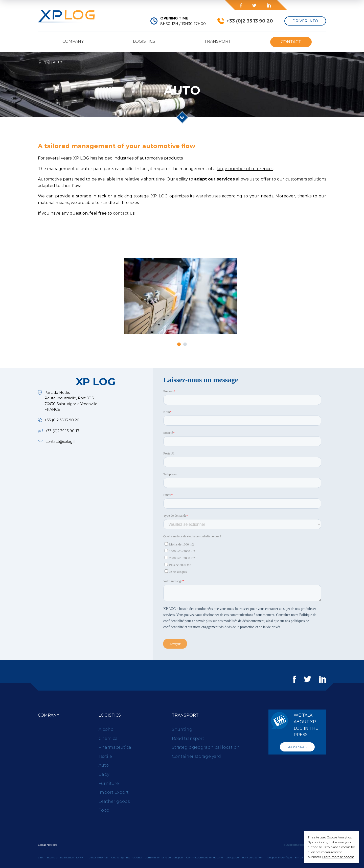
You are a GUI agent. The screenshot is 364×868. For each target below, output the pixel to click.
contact (121, 213)
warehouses (208, 196)
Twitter (254, 5)
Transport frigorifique (279, 858)
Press (152, 5)
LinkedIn (269, 5)
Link (41, 858)
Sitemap (52, 858)
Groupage (232, 858)
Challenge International (127, 858)
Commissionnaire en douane (205, 858)
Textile (105, 756)
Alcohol (107, 729)
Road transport (188, 738)
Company (73, 41)
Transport (218, 41)
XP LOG (159, 196)
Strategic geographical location (206, 747)
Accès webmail (99, 858)
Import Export (114, 792)
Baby (104, 774)
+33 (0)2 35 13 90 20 (250, 21)
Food (104, 810)
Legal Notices (47, 845)
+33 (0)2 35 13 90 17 (62, 431)
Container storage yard (196, 756)
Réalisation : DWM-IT (73, 858)
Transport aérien (252, 858)
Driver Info (305, 21)
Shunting (182, 729)
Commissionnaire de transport (164, 858)
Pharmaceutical (116, 747)
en (318, 5)
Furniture (109, 783)
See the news (297, 747)
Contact (291, 42)
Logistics (144, 41)
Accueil (40, 62)
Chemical (109, 738)
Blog (195, 5)
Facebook (241, 5)
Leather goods (114, 801)
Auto (104, 765)
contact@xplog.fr (61, 442)
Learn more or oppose (338, 857)
